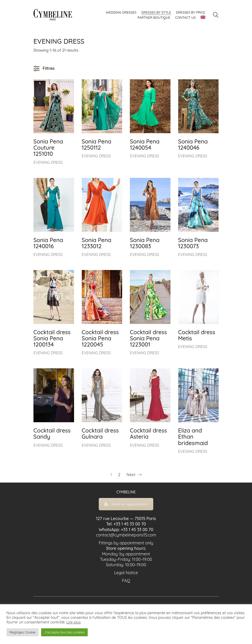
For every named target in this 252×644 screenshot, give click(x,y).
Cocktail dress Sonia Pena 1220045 (100, 338)
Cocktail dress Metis (197, 335)
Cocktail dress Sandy (52, 434)
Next (134, 475)
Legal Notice (126, 573)
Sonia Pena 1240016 (48, 243)
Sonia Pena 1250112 (97, 145)
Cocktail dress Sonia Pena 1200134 (52, 338)
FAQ (126, 581)
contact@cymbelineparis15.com (126, 535)
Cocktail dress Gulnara (100, 434)
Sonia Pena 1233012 (97, 243)
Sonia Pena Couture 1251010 (48, 148)
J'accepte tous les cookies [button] (64, 632)
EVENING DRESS (48, 162)
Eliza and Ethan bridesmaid (193, 437)
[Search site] (216, 16)
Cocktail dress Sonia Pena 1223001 (148, 338)
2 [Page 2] (119, 475)
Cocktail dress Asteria (148, 434)
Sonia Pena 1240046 (193, 145)
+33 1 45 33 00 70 (130, 524)
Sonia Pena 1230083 (145, 243)
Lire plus (74, 622)
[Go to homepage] (53, 15)
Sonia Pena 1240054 (145, 145)
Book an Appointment (126, 504)
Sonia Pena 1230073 (193, 243)
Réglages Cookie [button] (22, 632)
